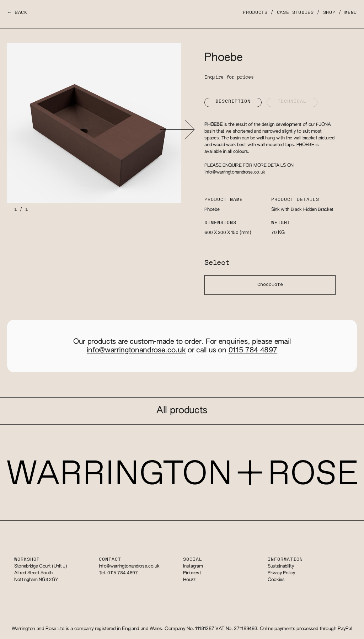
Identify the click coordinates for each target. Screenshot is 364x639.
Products (255, 13)
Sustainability (281, 566)
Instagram (193, 566)
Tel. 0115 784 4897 (118, 573)
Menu (351, 13)
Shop (329, 13)
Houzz (189, 580)
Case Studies (295, 13)
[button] (177, 130)
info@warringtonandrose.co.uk (235, 172)
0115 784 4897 (253, 350)
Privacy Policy (281, 573)
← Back (17, 13)
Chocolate (270, 285)
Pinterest (192, 573)
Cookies (276, 580)
